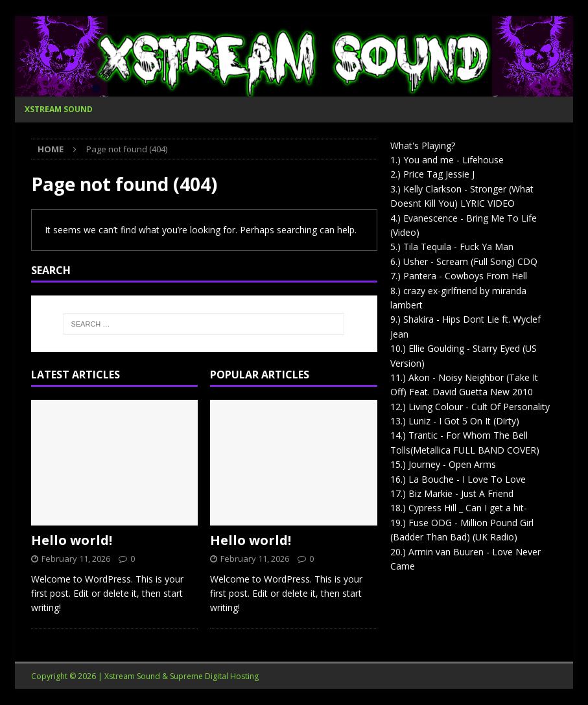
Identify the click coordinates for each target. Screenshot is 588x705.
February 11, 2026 (76, 559)
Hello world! (72, 540)
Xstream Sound (59, 109)
